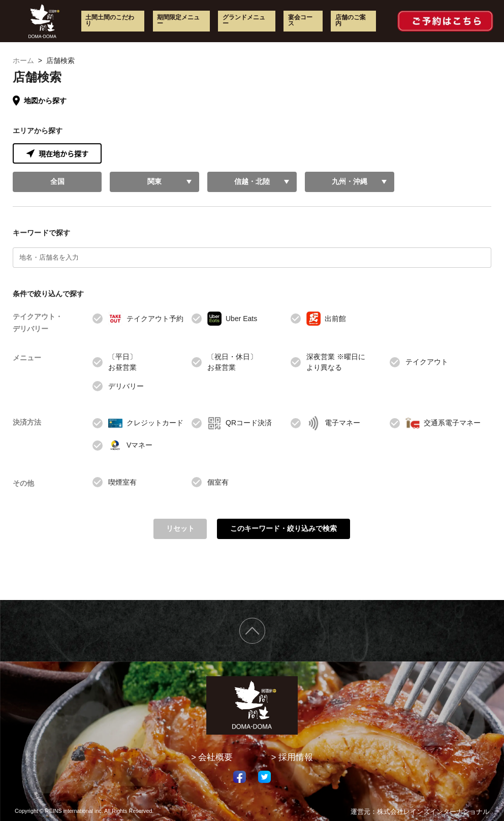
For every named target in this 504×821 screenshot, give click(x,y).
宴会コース (300, 20)
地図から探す (40, 101)
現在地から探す (57, 153)
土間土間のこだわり (110, 20)
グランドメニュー (244, 20)
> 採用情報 (292, 757)
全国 (57, 182)
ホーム (23, 60)
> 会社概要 (212, 757)
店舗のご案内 (351, 20)
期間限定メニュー (178, 20)
